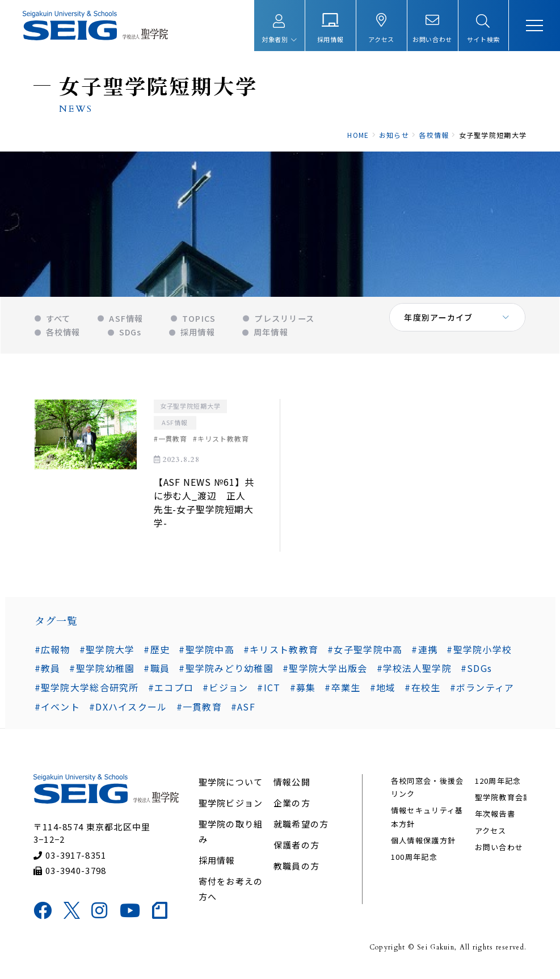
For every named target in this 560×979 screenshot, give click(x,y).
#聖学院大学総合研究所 (86, 690)
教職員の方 (296, 870)
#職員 (157, 671)
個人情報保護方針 (423, 844)
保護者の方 (296, 849)
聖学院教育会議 (503, 801)
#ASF (243, 709)
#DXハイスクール (128, 709)
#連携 (424, 652)
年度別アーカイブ (439, 323)
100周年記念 (414, 861)
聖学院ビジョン (231, 807)
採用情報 (217, 864)
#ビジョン (225, 690)
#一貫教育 (199, 709)
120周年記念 (498, 785)
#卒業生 (342, 690)
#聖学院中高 (207, 652)
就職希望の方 (301, 828)
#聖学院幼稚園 (102, 671)
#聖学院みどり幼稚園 (226, 671)
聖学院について (231, 786)
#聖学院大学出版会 (325, 671)
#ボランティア (482, 690)
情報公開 (292, 786)
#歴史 (157, 652)
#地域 (382, 690)
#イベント (57, 709)
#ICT (269, 690)
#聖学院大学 (107, 652)
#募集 (302, 690)
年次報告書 (494, 818)
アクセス (490, 835)
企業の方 (292, 807)
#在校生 (422, 690)
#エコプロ (170, 690)
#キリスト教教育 (280, 652)
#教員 (47, 671)
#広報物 (52, 652)
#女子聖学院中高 (365, 652)
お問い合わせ (499, 851)
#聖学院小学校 (479, 652)
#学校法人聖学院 (414, 671)
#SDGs (476, 671)
